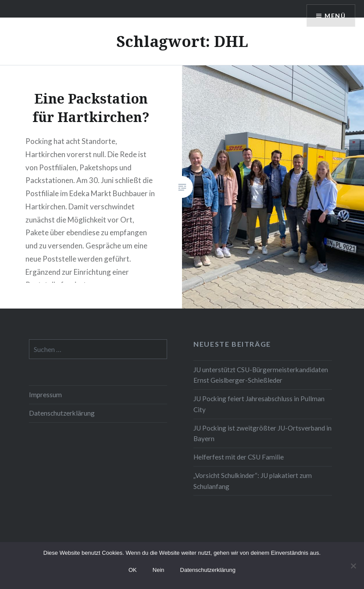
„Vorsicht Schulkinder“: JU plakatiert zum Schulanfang (253, 481)
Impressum (45, 395)
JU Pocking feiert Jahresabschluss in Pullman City (259, 404)
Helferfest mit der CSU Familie (239, 457)
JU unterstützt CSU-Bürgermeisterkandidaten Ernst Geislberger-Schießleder (261, 375)
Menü (335, 16)
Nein (159, 570)
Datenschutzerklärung (62, 413)
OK (133, 570)
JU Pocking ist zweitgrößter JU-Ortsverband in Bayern (262, 433)
